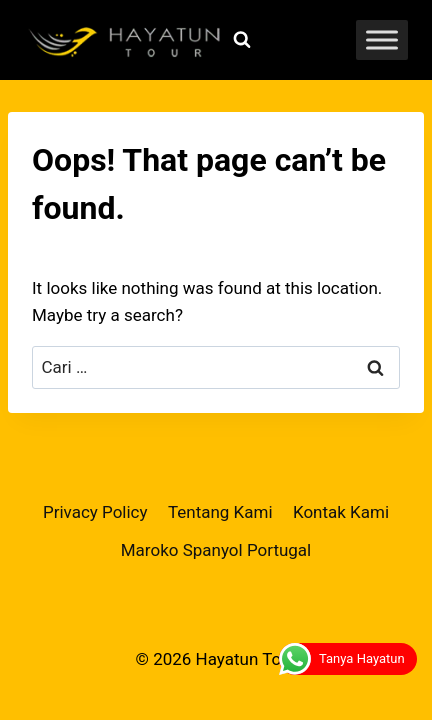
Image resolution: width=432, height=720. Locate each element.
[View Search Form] (242, 40)
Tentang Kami (220, 512)
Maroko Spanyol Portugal (216, 550)
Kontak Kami (341, 512)
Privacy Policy (95, 512)
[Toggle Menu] (382, 39)
